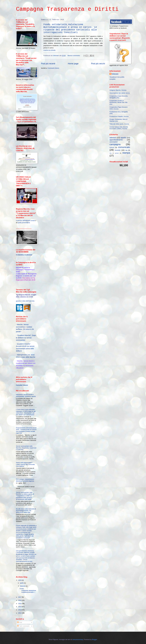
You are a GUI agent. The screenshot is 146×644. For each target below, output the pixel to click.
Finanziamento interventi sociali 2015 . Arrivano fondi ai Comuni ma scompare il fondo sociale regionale (26, 430)
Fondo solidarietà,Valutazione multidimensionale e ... (28, 590)
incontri (118, 150)
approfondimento (116, 140)
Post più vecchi (98, 64)
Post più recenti (48, 64)
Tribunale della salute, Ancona (119, 124)
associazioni (113, 142)
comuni (112, 147)
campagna (115, 144)
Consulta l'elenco (22, 385)
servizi (117, 153)
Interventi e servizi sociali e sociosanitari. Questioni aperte (26, 395)
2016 (20, 600)
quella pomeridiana (24, 223)
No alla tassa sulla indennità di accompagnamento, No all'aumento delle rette (26, 511)
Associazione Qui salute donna (120, 93)
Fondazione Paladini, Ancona (119, 116)
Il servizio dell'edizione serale (25, 221)
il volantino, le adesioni (24, 255)
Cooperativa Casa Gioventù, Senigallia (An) (119, 97)
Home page (73, 64)
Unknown (115, 74)
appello (123, 138)
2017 (20, 597)
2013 (20, 610)
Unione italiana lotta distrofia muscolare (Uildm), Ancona (119, 128)
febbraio (23, 586)
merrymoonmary (78, 639)
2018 (20, 580)
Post (20, 622)
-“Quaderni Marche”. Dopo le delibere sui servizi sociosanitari (26, 338)
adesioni (113, 138)
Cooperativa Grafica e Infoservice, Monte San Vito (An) (118, 102)
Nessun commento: (74, 56)
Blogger (95, 639)
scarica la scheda (49, 50)
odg (110, 153)
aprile (22, 583)
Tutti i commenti (23, 626)
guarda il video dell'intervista (25, 301)
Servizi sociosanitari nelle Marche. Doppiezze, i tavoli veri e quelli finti (26, 448)
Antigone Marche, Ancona (118, 90)
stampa (126, 153)
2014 (20, 607)
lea (126, 150)
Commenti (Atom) (53, 68)
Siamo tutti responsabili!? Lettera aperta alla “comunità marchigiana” (25, 464)
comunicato (124, 147)
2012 (20, 613)
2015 (20, 604)
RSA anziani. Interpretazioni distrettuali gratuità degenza (25, 480)
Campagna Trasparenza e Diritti (67, 9)
